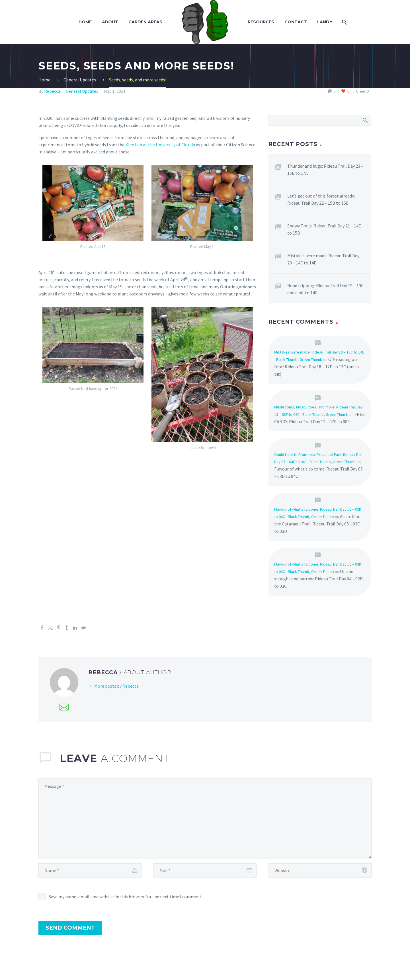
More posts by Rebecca (116, 686)
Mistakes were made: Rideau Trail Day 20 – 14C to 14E (323, 259)
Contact (296, 22)
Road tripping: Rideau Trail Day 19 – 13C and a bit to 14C (325, 289)
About (110, 22)
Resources (261, 22)
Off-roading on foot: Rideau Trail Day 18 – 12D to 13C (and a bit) (316, 367)
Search (365, 120)
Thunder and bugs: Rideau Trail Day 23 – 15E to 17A (325, 170)
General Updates (82, 91)
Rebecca (52, 91)
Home (85, 22)
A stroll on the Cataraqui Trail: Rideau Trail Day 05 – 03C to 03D (317, 524)
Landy (325, 22)
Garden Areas (145, 22)
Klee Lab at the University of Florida (160, 145)
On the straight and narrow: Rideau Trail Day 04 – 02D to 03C (318, 579)
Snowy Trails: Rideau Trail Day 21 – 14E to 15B (324, 229)
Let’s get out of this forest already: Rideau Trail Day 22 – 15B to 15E (321, 199)
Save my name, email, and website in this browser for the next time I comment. (126, 897)
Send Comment (70, 928)
